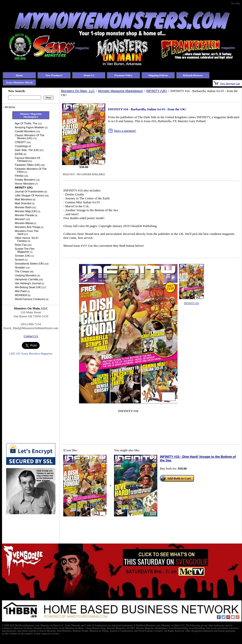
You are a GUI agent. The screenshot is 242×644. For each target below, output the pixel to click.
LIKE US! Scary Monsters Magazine (31, 354)
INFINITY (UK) (157, 91)
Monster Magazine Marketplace (121, 91)
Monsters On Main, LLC (78, 91)
